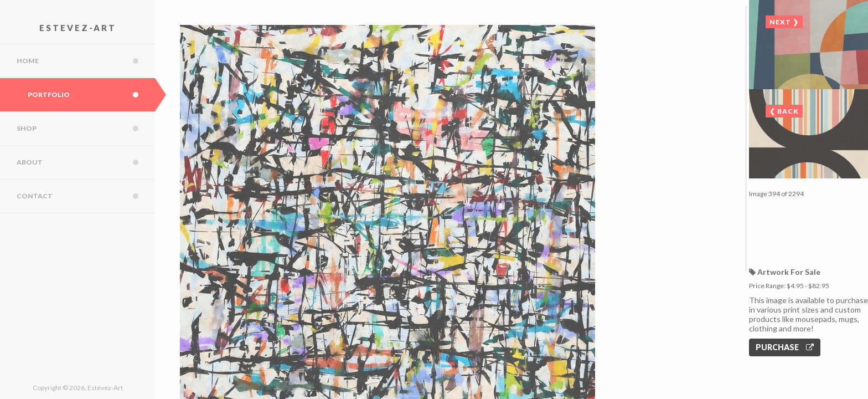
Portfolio (91, 95)
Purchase (785, 347)
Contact (86, 196)
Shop (86, 129)
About (86, 162)
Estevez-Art (78, 28)
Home (86, 61)
